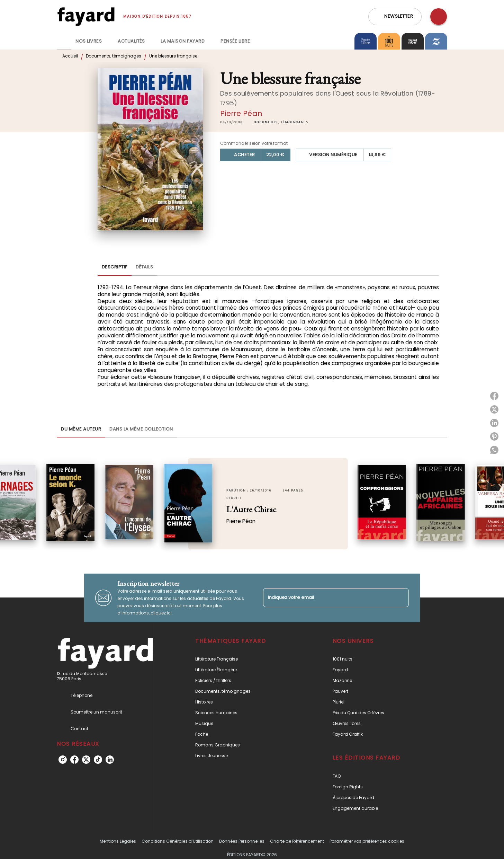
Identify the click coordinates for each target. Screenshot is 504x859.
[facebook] (74, 760)
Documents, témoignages (114, 56)
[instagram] (63, 760)
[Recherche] (439, 17)
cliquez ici (161, 613)
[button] (395, 17)
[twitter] (86, 760)
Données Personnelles (242, 841)
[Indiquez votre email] (327, 598)
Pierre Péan (241, 113)
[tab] (64, 41)
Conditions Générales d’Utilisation (178, 841)
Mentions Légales (118, 841)
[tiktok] (98, 760)
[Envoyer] (400, 598)
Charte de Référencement (297, 841)
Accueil (70, 56)
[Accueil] (86, 16)
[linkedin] (110, 760)
